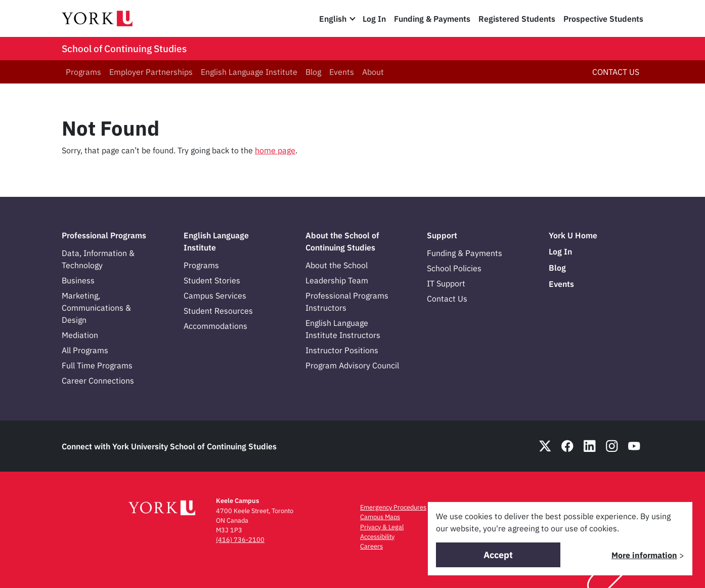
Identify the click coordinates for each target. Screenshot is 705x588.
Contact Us (447, 299)
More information (644, 555)
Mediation (80, 335)
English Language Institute (249, 72)
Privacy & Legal (382, 527)
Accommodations (215, 326)
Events (342, 72)
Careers (371, 546)
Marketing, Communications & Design (96, 308)
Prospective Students (603, 19)
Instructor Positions (342, 350)
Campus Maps (380, 517)
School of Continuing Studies (124, 49)
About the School (337, 265)
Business (78, 280)
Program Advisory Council (352, 365)
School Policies (454, 268)
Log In (374, 19)
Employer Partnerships (151, 72)
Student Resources (218, 311)
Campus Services (215, 296)
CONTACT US (616, 72)
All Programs (85, 350)
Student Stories (212, 280)
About (373, 72)
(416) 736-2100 (240, 540)
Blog (313, 72)
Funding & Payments (432, 19)
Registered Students (517, 19)
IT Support (446, 283)
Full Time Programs (97, 365)
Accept (498, 555)
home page (275, 150)
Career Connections (98, 381)
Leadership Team (337, 280)
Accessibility (377, 537)
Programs (83, 72)
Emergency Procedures (393, 507)
